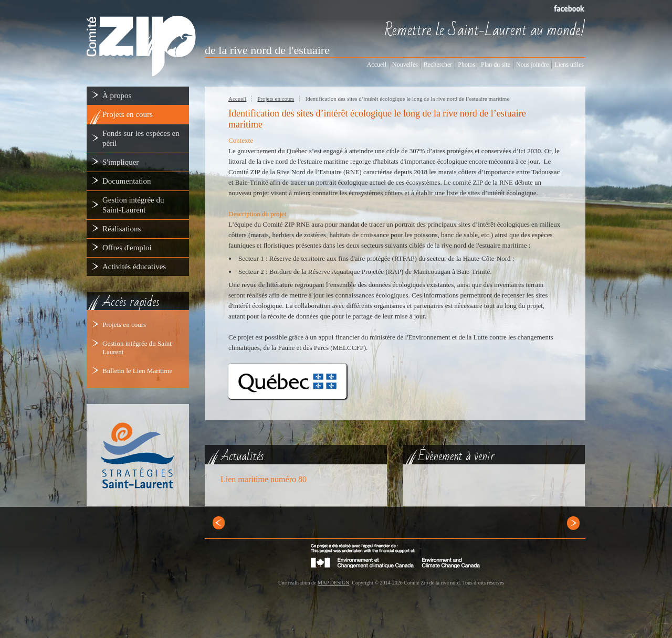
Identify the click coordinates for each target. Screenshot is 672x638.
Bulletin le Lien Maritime (137, 371)
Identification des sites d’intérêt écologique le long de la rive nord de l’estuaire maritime (407, 99)
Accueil (237, 99)
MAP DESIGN (333, 583)
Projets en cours (124, 325)
